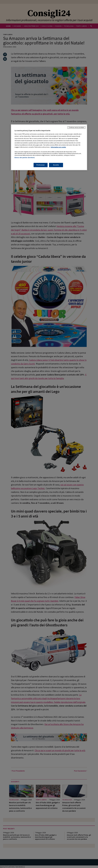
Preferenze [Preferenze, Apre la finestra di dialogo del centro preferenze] (41, 165)
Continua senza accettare (76, 127)
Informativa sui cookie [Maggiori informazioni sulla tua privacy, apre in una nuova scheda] (58, 147)
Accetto (56, 165)
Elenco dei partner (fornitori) (25, 158)
